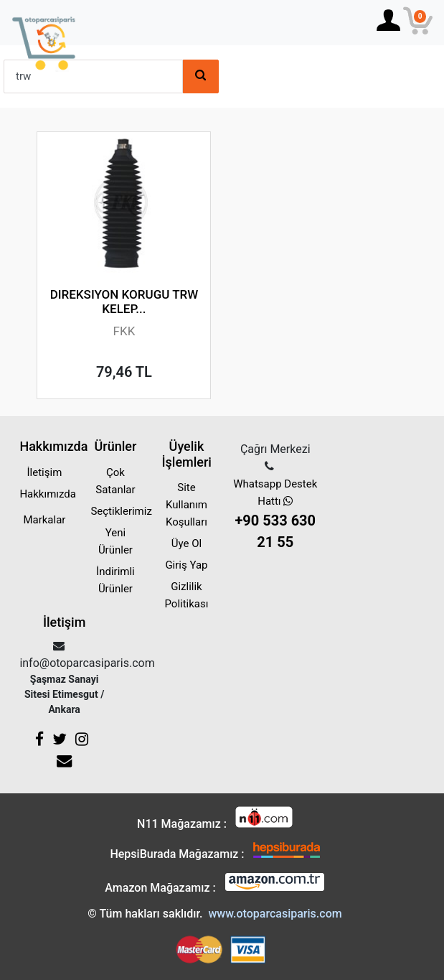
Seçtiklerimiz (121, 511)
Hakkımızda (48, 494)
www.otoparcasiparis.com (275, 914)
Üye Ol (186, 543)
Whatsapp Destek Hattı (275, 515)
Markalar (44, 520)
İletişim (45, 472)
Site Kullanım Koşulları (186, 505)
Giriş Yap (186, 565)
